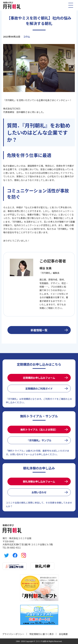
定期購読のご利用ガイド (39, 388)
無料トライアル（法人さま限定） (39, 429)
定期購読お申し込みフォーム (39, 378)
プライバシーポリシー (13, 634)
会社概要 (63, 634)
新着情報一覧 (39, 330)
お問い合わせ (39, 492)
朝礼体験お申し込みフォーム (39, 481)
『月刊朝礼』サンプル (39, 440)
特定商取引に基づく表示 (42, 634)
